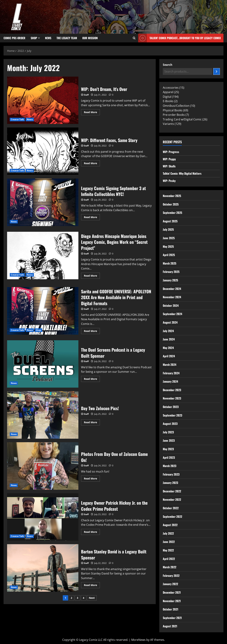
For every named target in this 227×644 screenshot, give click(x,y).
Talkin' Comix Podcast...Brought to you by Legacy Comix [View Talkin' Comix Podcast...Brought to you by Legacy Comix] (179, 38)
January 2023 (170, 483)
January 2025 (170, 280)
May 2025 (168, 246)
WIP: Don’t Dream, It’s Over (43, 100)
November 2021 (172, 601)
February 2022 (171, 576)
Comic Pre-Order (14, 38)
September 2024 (172, 314)
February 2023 (171, 474)
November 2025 (172, 196)
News (48, 38)
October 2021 (171, 609)
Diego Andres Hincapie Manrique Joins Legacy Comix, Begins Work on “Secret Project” (43, 256)
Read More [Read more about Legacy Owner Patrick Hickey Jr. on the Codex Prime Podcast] (92, 531)
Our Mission (90, 38)
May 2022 (168, 550)
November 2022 (172, 499)
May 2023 (168, 449)
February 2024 (171, 373)
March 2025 (170, 263)
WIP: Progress (171, 152)
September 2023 (172, 415)
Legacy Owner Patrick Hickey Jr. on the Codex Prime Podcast (43, 517)
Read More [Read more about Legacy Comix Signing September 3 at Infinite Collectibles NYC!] (92, 216)
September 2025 (172, 213)
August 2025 (170, 221)
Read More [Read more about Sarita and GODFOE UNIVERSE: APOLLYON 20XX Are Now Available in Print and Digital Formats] (92, 330)
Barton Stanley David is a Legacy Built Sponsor (43, 568)
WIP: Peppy (169, 159)
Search (168, 65)
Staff (86, 95)
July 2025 (168, 229)
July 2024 (168, 331)
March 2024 (170, 365)
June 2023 (169, 440)
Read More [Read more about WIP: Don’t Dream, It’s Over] (92, 112)
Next (92, 598)
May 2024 (168, 348)
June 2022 (169, 542)
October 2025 (171, 204)
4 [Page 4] (84, 598)
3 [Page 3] (77, 598)
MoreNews (138, 640)
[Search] (217, 71)
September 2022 (172, 517)
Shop (34, 38)
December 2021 (172, 592)
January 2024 (170, 381)
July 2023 (168, 432)
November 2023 (172, 398)
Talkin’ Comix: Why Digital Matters (182, 173)
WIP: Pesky (169, 181)
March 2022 (170, 567)
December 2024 (172, 289)
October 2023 (171, 407)
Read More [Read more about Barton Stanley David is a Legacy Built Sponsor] (92, 584)
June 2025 (169, 238)
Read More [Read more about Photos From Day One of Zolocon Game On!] (92, 478)
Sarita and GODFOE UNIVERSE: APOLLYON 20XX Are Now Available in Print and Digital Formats (43, 311)
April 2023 (169, 457)
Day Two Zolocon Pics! (43, 415)
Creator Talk (17, 119)
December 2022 (172, 491)
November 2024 (172, 297)
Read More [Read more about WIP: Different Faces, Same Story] (92, 163)
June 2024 (169, 339)
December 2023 (172, 390)
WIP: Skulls (169, 166)
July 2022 (168, 533)
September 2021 (172, 618)
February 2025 (171, 272)
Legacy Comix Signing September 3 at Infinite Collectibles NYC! (43, 202)
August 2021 (170, 626)
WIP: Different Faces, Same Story (43, 151)
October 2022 (171, 508)
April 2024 (169, 356)
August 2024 (170, 322)
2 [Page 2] (71, 598)
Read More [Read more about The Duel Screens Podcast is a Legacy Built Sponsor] (92, 378)
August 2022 (170, 525)
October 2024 (171, 306)
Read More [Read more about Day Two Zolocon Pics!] (92, 422)
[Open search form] (134, 38)
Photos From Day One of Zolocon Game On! (43, 466)
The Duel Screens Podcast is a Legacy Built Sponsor (43, 364)
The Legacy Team (67, 38)
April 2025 (169, 255)
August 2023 (170, 424)
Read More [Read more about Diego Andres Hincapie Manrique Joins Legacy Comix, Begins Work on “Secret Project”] (92, 275)
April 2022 (169, 559)
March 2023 (170, 466)
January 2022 (170, 584)
